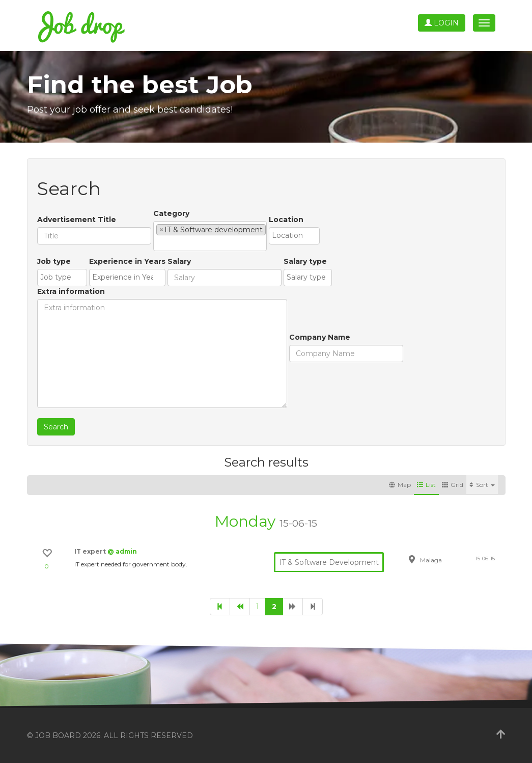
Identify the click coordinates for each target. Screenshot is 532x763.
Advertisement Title (77, 220)
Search (56, 427)
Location (286, 220)
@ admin (122, 551)
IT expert (91, 551)
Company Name (320, 337)
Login (442, 23)
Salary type (305, 261)
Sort (482, 485)
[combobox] (210, 236)
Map (400, 485)
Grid (453, 485)
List (426, 485)
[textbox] (159, 243)
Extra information (71, 291)
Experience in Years (127, 261)
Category (171, 213)
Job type (54, 261)
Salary (179, 261)
